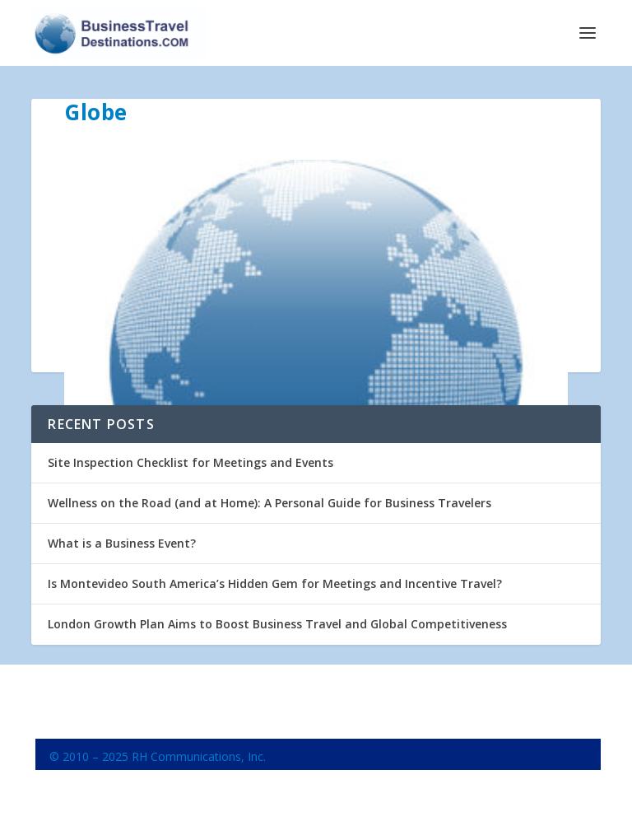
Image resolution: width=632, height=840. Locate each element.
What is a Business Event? (122, 543)
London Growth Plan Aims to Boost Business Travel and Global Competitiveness (277, 624)
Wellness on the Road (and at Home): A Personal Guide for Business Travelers (270, 503)
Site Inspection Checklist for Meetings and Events (191, 462)
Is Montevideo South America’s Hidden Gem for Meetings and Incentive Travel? (275, 583)
